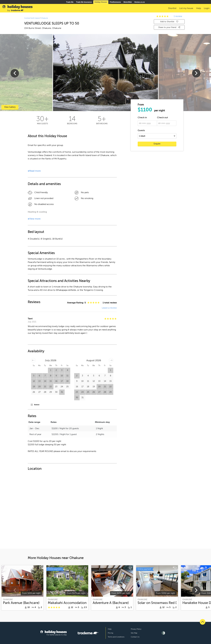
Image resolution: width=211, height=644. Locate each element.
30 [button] (56, 392)
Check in (142, 118)
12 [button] (34, 381)
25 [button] (67, 387)
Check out (162, 118)
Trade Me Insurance (84, 2)
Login (207, 8)
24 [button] (62, 387)
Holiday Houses (101, 2)
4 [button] (67, 370)
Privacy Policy (136, 629)
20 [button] (39, 387)
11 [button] (67, 376)
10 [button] (62, 376)
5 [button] (34, 376)
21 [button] (45, 387)
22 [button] (51, 387)
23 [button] (56, 387)
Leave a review (109, 308)
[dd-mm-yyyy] (147, 123)
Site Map (134, 633)
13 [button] (39, 381)
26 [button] (34, 392)
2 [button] (56, 370)
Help (110, 629)
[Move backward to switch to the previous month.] (33, 360)
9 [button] (56, 376)
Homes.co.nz (139, 2)
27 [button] (39, 392)
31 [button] (62, 392)
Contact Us (135, 637)
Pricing (110, 633)
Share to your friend (169, 27)
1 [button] (51, 370)
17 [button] (62, 381)
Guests (141, 130)
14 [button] (45, 381)
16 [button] (56, 381)
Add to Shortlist (169, 22)
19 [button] (34, 387)
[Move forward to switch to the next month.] (111, 360)
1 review (178, 16)
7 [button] (45, 376)
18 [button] (67, 381)
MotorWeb (128, 2)
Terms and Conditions (116, 637)
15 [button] (51, 381)
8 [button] (51, 376)
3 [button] (62, 370)
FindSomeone (115, 2)
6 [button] (39, 376)
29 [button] (51, 392)
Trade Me (70, 2)
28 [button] (45, 392)
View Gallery (10, 107)
